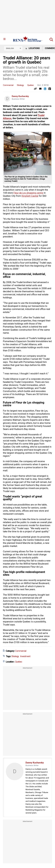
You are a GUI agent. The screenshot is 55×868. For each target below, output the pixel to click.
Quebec (30, 85)
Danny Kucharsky (20, 96)
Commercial (8, 85)
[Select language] (13, 48)
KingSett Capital (30, 196)
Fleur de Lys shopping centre (28, 193)
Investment (25, 656)
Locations (33, 48)
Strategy (20, 85)
